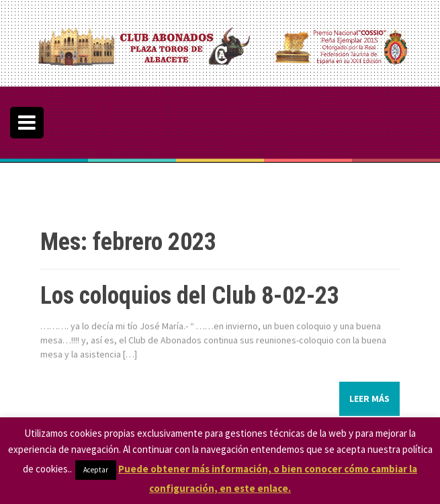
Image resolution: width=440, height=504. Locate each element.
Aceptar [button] (96, 470)
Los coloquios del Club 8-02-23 (190, 296)
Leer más (369, 398)
